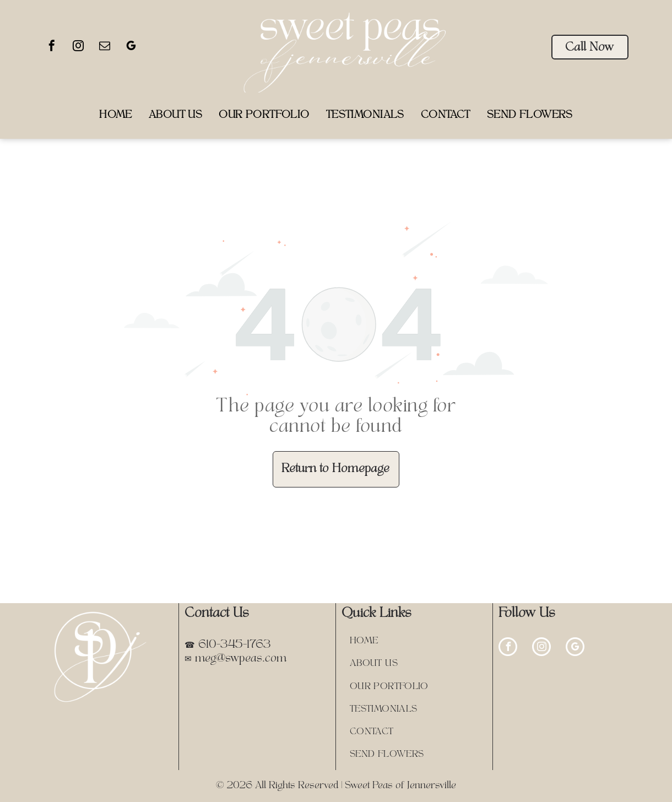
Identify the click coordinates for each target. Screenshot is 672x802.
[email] (105, 47)
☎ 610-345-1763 (228, 645)
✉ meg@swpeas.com (235, 659)
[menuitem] (116, 115)
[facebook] (52, 47)
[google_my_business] (131, 47)
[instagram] (78, 47)
